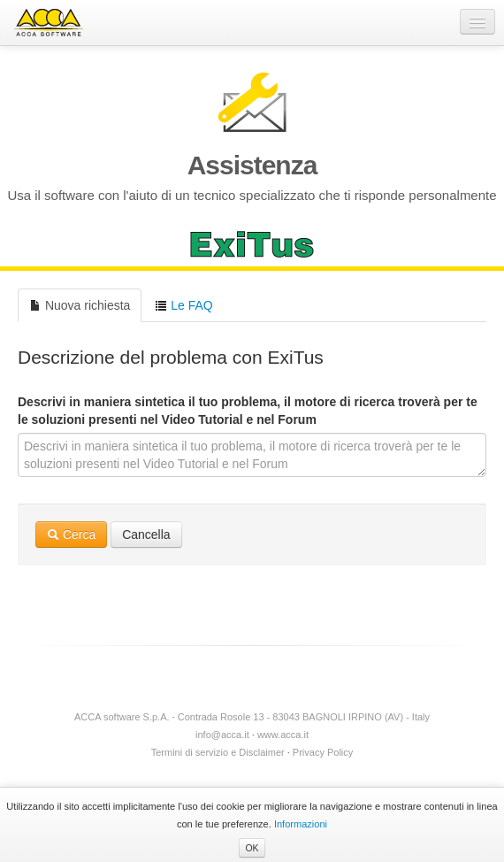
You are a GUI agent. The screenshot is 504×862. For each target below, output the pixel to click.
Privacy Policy (323, 752)
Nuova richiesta (80, 305)
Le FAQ (183, 305)
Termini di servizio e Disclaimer (218, 752)
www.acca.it (283, 735)
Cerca (71, 535)
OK (252, 848)
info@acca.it (222, 735)
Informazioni (301, 824)
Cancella (146, 535)
